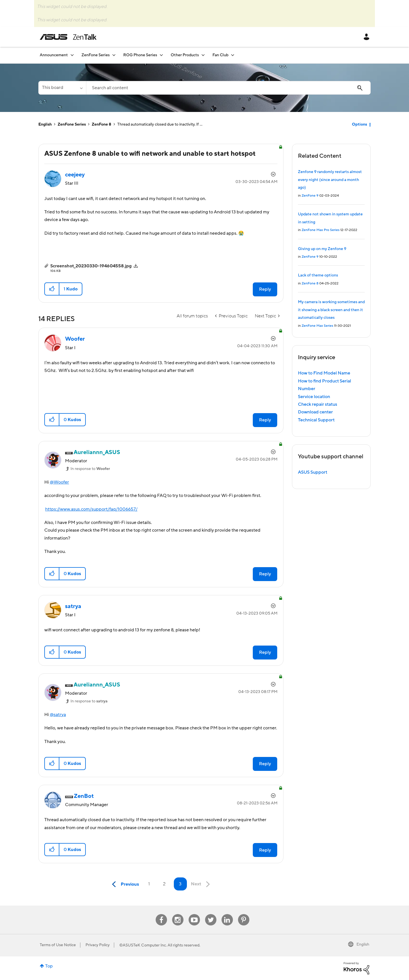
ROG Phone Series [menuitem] (140, 55)
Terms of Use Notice (58, 945)
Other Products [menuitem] (185, 55)
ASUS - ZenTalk (68, 37)
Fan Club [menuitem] (220, 55)
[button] (52, 289)
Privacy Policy (98, 945)
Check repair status (318, 404)
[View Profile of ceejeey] (75, 175)
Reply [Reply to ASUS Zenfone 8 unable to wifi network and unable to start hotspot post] (265, 289)
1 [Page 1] (149, 884)
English (45, 124)
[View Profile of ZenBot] (84, 796)
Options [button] (359, 124)
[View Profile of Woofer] (75, 339)
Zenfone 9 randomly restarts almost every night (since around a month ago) (330, 180)
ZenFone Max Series (317, 326)
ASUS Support (313, 472)
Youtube (194, 914)
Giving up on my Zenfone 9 (322, 249)
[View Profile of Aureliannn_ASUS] (97, 452)
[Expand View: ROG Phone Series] (161, 55)
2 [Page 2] (164, 884)
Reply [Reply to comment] (265, 420)
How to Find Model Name (324, 373)
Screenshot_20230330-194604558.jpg (91, 266)
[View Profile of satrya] (73, 606)
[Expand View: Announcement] (72, 55)
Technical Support (316, 420)
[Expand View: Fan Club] (233, 55)
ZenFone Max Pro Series (321, 230)
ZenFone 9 (310, 196)
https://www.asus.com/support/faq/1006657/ (91, 509)
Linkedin (227, 914)
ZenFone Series (72, 124)
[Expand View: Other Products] (203, 55)
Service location (314, 397)
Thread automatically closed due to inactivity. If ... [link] (160, 124)
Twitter (211, 914)
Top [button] (49, 966)
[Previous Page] (124, 884)
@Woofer (59, 482)
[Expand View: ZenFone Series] (114, 55)
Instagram (178, 914)
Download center (315, 412)
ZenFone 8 (102, 124)
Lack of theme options (318, 275)
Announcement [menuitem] (54, 55)
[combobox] (228, 88)
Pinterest (244, 914)
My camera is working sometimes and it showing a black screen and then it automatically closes (331, 310)
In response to (90, 469)
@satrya (58, 715)
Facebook (161, 914)
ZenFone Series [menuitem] (96, 55)
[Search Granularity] (62, 88)
